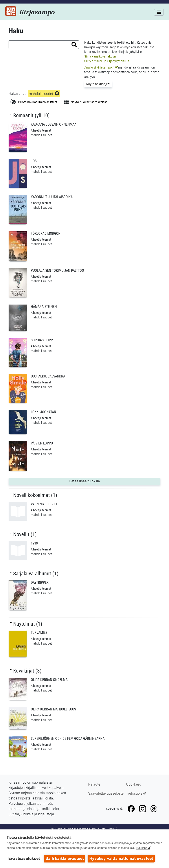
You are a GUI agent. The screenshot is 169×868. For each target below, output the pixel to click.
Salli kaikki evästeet (65, 859)
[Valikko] (159, 12)
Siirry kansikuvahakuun (100, 56)
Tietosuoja (134, 793)
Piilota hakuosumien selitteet (34, 102)
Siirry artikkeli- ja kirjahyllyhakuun (107, 61)
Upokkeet (133, 784)
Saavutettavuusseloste (106, 793)
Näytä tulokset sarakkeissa (86, 102)
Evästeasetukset (24, 859)
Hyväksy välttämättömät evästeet (121, 859)
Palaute (94, 784)
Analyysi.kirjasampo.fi (99, 67)
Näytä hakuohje (98, 84)
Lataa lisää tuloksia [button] (93, 481)
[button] (74, 45)
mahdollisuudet (41, 94)
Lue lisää (141, 848)
